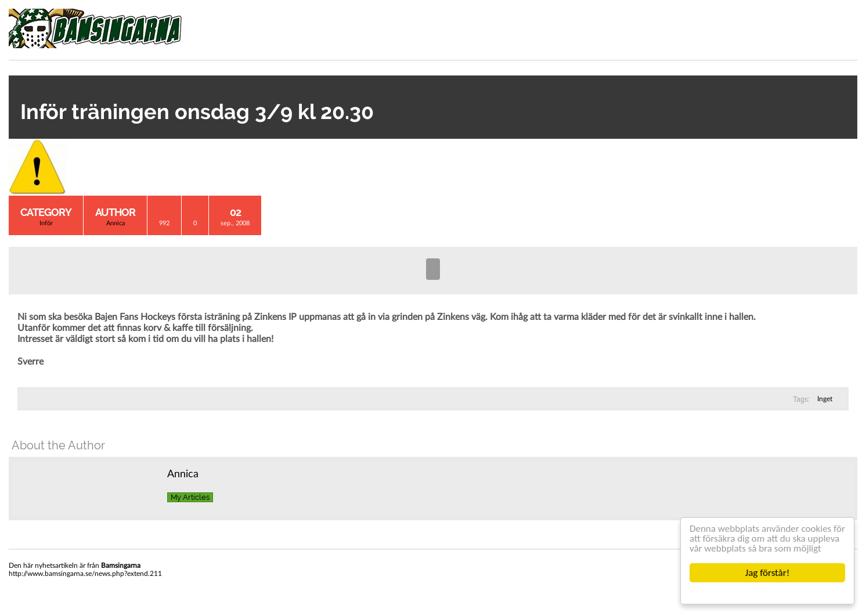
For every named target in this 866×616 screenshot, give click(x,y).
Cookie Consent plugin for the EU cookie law (767, 593)
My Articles (190, 497)
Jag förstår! (767, 573)
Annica (116, 223)
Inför (46, 223)
